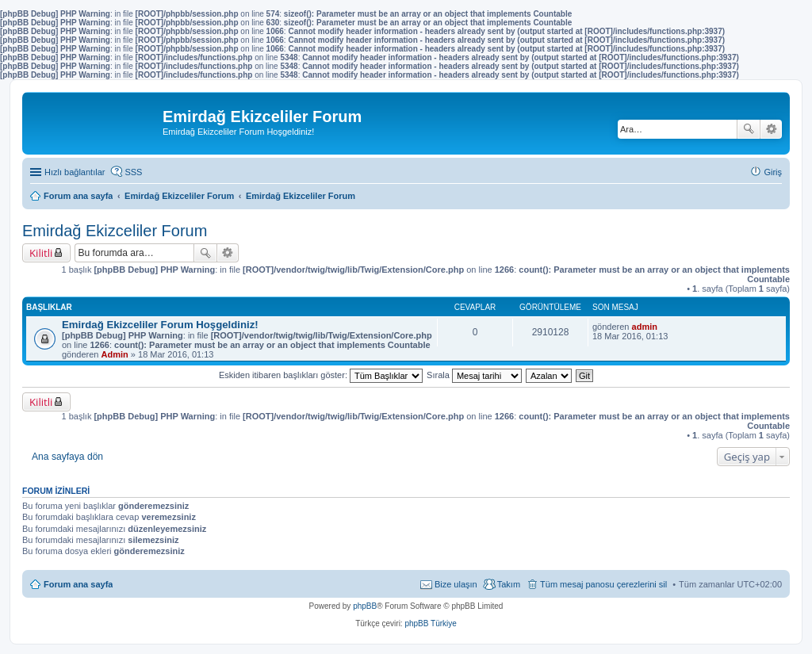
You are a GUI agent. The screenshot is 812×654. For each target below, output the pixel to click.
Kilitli (41, 253)
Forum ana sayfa (78, 584)
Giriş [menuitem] (773, 172)
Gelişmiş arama (771, 129)
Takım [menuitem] (509, 584)
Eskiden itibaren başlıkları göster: (321, 375)
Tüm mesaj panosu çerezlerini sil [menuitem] (603, 584)
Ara (749, 129)
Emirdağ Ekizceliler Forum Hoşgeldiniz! (160, 325)
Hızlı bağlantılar (75, 172)
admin (645, 327)
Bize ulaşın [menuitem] (456, 584)
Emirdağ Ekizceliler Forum (115, 231)
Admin (115, 354)
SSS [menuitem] (133, 172)
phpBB (365, 606)
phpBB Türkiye (430, 623)
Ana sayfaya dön (67, 457)
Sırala (474, 375)
